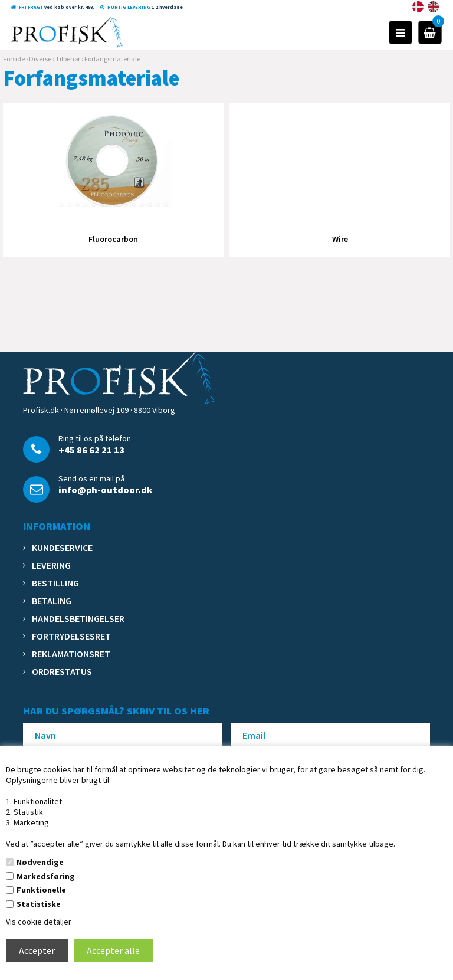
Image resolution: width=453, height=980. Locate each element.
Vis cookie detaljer (39, 922)
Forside (14, 59)
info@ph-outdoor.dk (105, 490)
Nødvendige (40, 862)
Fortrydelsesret (71, 636)
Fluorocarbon (113, 239)
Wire (340, 239)
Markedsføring (46, 876)
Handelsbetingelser (78, 618)
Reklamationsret (71, 654)
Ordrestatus (62, 671)
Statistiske (39, 904)
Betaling (52, 601)
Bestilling (55, 583)
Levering (51, 565)
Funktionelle (41, 890)
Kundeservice (62, 548)
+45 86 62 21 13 (91, 450)
